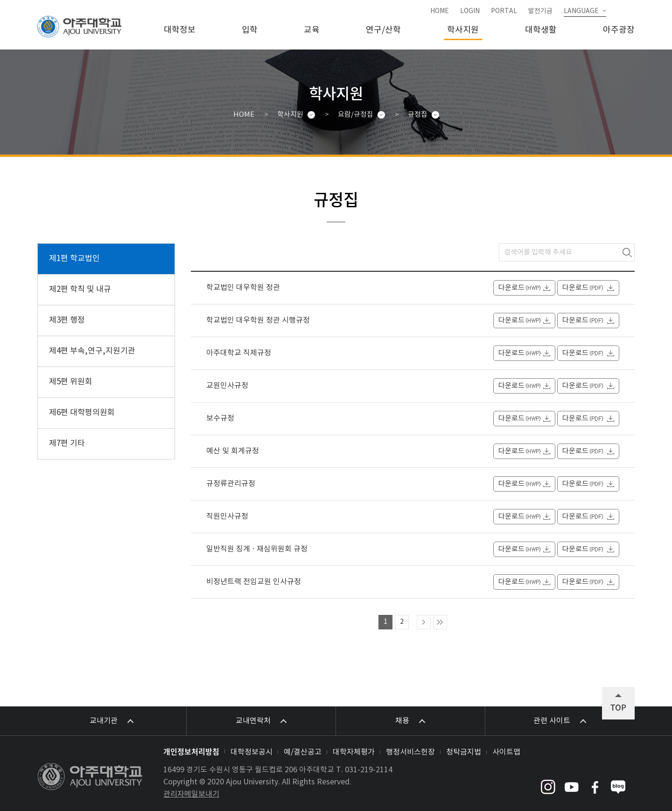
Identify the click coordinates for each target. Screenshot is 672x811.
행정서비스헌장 (410, 752)
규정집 (418, 115)
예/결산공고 (303, 752)
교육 (312, 30)
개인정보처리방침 (191, 751)
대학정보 (180, 30)
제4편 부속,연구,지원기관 (92, 351)
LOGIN (470, 11)
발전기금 (540, 11)
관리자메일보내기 (191, 794)
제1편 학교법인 (74, 259)
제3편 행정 (67, 320)
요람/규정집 (356, 115)
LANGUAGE (581, 11)
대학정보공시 (252, 752)
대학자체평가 (354, 752)
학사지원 (463, 30)
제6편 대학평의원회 (82, 413)
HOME (440, 11)
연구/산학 (383, 30)
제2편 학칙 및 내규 (80, 289)
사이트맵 (506, 752)
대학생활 (541, 30)
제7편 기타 (67, 444)
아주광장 (619, 30)
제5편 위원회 (71, 382)
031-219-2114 (369, 770)
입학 (250, 30)
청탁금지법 (464, 752)
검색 (627, 252)
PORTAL (504, 11)
